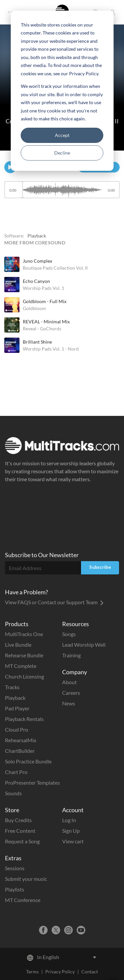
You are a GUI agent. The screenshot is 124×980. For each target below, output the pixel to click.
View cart (73, 841)
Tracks (12, 687)
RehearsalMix (21, 740)
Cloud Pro (17, 729)
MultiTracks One (24, 634)
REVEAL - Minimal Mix (46, 322)
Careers (71, 693)
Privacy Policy (60, 972)
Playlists (15, 889)
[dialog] (62, 91)
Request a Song (22, 841)
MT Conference (23, 900)
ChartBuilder (20, 751)
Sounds (13, 793)
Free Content (20, 831)
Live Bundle (18, 645)
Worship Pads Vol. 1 (43, 288)
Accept (62, 135)
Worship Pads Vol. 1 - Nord (51, 349)
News (69, 703)
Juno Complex (38, 261)
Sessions (15, 868)
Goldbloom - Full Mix (45, 301)
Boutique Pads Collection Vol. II (55, 268)
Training (71, 655)
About (69, 682)
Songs (69, 634)
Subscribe (100, 567)
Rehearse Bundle (24, 655)
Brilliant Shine (37, 342)
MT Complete (21, 666)
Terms (32, 972)
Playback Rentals (24, 719)
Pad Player (17, 708)
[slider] (62, 190)
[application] (62, 193)
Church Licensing (24, 676)
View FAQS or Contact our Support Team (54, 602)
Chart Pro (16, 772)
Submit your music (26, 879)
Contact (90, 972)
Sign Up (71, 831)
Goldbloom (34, 308)
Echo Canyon (36, 281)
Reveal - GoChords (42, 328)
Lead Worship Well (84, 645)
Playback (15, 698)
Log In (69, 820)
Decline (62, 153)
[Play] (10, 167)
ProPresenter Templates (32, 783)
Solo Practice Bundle (28, 761)
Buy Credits (18, 820)
